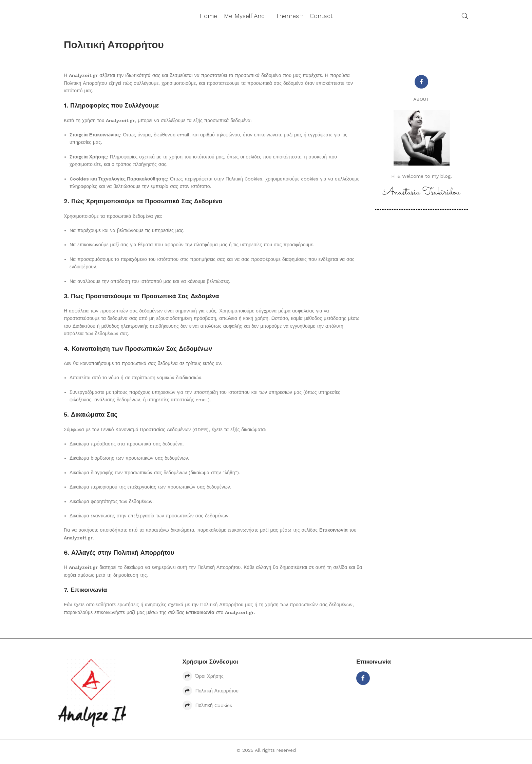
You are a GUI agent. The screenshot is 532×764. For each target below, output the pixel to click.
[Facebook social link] (421, 85)
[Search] (465, 18)
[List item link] (266, 680)
